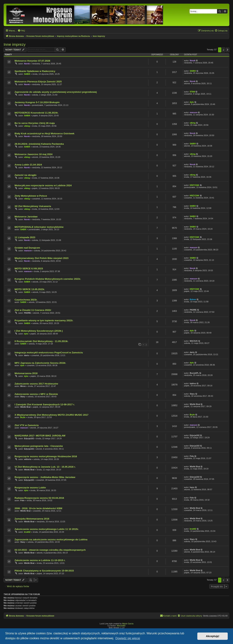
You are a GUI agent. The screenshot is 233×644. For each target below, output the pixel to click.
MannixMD (121, 626)
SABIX (27, 74)
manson (193, 112)
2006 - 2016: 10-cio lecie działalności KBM (38, 508)
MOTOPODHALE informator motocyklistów (39, 227)
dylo (192, 102)
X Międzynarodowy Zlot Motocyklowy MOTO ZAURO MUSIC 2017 (52, 415)
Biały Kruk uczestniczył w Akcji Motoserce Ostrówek (45, 133)
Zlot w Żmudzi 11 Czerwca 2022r (33, 310)
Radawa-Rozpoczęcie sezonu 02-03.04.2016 (39, 498)
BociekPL (194, 373)
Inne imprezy (15, 44)
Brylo (23, 417)
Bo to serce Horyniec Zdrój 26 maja (35, 123)
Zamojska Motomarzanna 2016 (32, 519)
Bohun (193, 299)
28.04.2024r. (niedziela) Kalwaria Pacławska (39, 144)
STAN (192, 92)
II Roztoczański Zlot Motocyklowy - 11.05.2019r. (41, 341)
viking (27, 126)
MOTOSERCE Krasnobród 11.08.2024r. (36, 113)
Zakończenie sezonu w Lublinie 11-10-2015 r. (40, 560)
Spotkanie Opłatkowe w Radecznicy (35, 71)
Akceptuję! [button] (213, 636)
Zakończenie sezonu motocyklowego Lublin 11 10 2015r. (47, 529)
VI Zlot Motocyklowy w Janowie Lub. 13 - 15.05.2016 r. (45, 467)
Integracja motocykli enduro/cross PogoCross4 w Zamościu (49, 353)
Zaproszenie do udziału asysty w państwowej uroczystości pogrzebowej (56, 92)
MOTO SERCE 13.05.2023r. (30, 289)
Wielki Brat (25, 407)
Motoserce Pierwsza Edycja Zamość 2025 (38, 82)
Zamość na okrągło (25, 175)
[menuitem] (21, 31)
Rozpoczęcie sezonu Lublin (30, 488)
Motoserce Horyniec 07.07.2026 (32, 61)
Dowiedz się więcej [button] (128, 638)
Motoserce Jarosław (26, 217)
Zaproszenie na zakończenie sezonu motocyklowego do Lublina (51, 539)
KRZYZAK (195, 185)
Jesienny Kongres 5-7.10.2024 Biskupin (37, 102)
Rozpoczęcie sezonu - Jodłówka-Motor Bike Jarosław (45, 477)
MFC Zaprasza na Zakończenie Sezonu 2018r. (40, 363)
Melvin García (128, 624)
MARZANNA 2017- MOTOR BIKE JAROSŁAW (40, 436)
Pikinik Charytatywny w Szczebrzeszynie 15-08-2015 (44, 571)
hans (192, 487)
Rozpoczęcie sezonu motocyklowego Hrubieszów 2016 (46, 456)
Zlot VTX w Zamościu (27, 425)
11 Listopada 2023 (25, 237)
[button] (228, 50)
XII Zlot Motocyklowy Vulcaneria (33, 206)
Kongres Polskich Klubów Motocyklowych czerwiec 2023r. (48, 279)
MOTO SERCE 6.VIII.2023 (29, 269)
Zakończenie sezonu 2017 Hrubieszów (36, 384)
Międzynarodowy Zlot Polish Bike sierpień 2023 (42, 258)
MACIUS (194, 341)
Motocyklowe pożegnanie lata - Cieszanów (39, 446)
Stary (23, 397)
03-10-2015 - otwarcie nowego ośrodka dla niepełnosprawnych (50, 550)
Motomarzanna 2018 (26, 373)
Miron (23, 386)
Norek (27, 64)
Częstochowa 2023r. (26, 300)
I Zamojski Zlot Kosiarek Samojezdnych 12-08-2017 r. (45, 404)
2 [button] (223, 50)
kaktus (193, 383)
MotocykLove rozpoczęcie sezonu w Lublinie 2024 (43, 185)
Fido (192, 456)
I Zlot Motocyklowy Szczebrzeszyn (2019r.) (39, 331)
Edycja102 (29, 438)
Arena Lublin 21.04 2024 (28, 165)
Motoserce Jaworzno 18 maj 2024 (33, 154)
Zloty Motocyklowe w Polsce (31, 196)
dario (26, 355)
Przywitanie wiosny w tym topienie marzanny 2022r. (44, 320)
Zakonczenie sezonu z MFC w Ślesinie (36, 394)
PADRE (27, 313)
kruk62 (27, 532)
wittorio (28, 459)
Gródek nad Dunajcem (27, 248)
